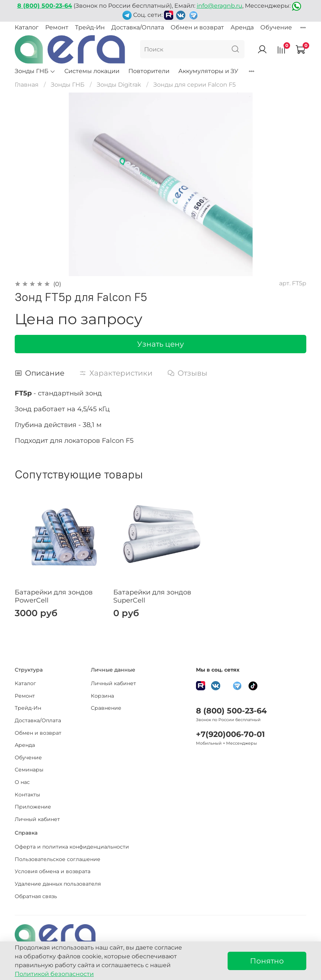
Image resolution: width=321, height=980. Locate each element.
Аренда (242, 27)
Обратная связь (36, 896)
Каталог (27, 27)
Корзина (102, 696)
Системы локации (92, 71)
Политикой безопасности (54, 974)
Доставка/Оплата (138, 27)
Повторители (149, 71)
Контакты (27, 795)
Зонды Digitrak (119, 85)
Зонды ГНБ (35, 71)
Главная (27, 85)
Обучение (276, 27)
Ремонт (57, 27)
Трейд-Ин (90, 27)
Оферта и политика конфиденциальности (72, 847)
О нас (22, 782)
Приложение (33, 807)
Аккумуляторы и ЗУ (208, 71)
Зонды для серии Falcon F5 (195, 85)
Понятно (267, 961)
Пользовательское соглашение (58, 859)
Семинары (29, 770)
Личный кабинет (37, 819)
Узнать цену (160, 344)
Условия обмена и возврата (53, 871)
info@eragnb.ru (220, 6)
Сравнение (106, 708)
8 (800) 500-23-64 (231, 711)
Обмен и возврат (197, 27)
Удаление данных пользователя (58, 884)
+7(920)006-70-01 (230, 734)
